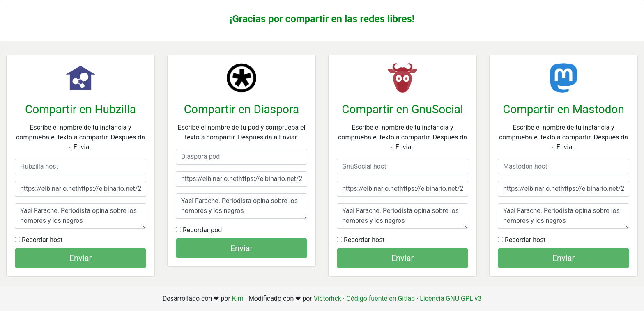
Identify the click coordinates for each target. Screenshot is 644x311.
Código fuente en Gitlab (381, 298)
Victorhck (328, 298)
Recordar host (39, 240)
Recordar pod (199, 230)
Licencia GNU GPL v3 (451, 298)
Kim (238, 298)
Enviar (81, 258)
